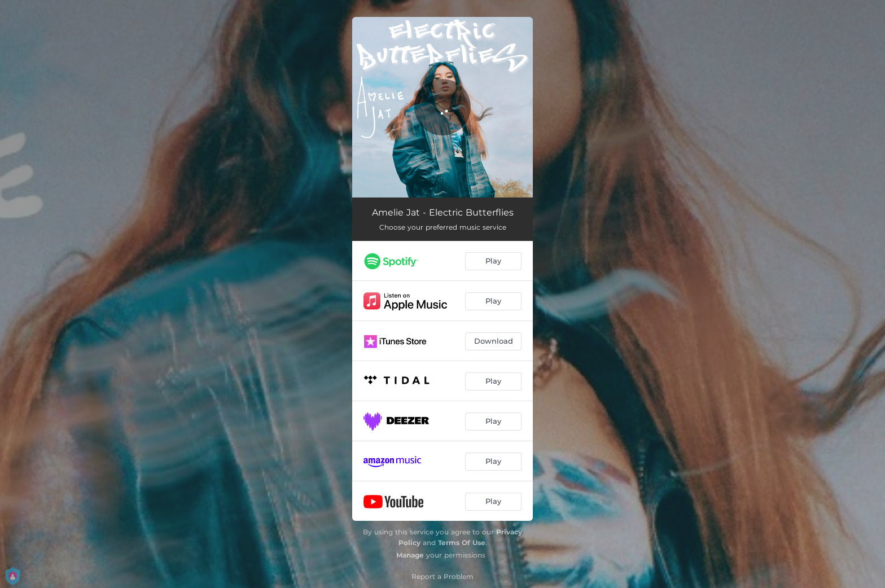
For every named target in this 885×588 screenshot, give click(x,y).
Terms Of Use (462, 543)
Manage (410, 555)
